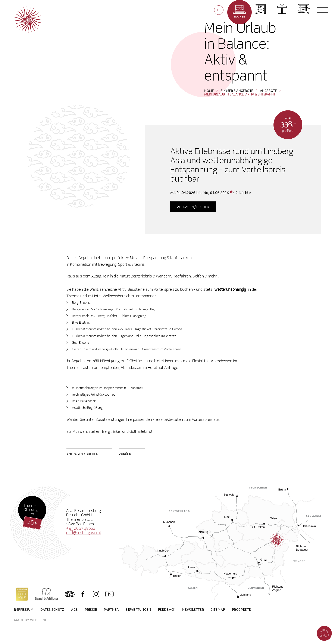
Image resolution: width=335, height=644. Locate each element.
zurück (125, 454)
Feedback (167, 609)
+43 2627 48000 (81, 529)
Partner (111, 609)
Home (209, 90)
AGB (75, 609)
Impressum (24, 609)
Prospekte (242, 609)
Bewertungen (138, 609)
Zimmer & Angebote (237, 90)
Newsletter (193, 609)
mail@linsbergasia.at (84, 533)
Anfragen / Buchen (193, 207)
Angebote (268, 90)
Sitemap (218, 609)
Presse (91, 609)
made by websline (31, 620)
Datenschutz (52, 609)
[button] (324, 633)
